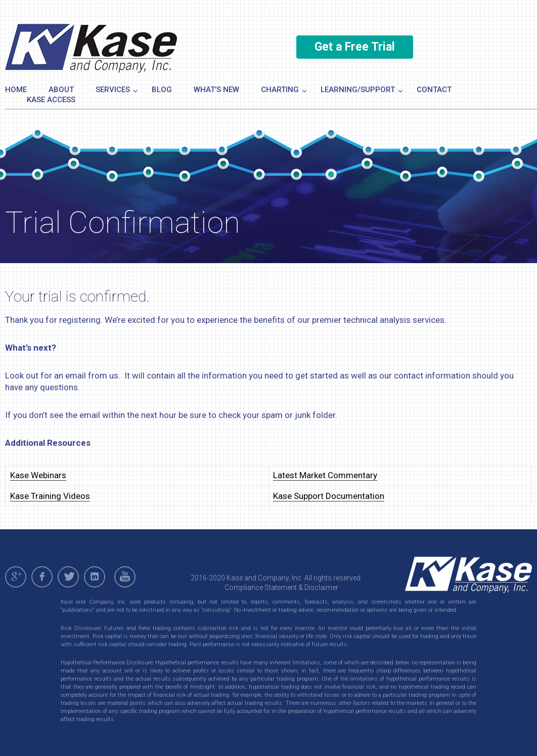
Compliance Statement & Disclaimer (281, 587)
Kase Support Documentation (329, 496)
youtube (126, 577)
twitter (68, 577)
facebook (42, 577)
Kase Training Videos (50, 496)
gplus (16, 577)
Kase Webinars (38, 475)
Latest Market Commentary (325, 475)
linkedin (95, 577)
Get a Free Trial (355, 47)
